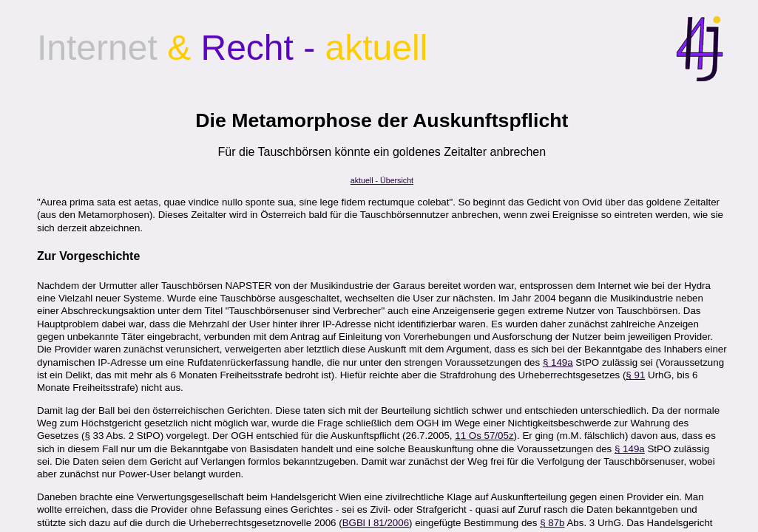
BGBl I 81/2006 (376, 523)
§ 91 (635, 375)
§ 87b (552, 523)
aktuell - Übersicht (382, 180)
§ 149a (558, 362)
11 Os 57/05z (484, 436)
